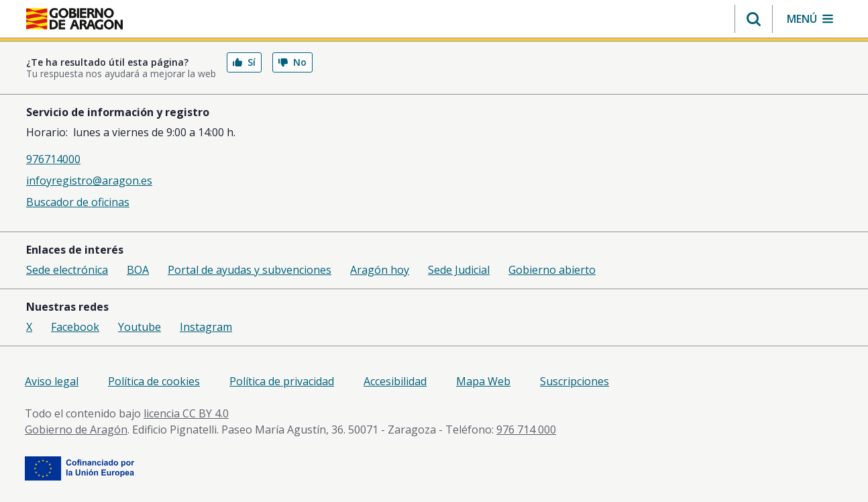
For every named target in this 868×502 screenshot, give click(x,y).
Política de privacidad (282, 381)
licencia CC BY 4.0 (186, 413)
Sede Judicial (459, 270)
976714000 (53, 159)
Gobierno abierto (552, 270)
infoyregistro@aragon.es (89, 181)
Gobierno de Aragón (76, 430)
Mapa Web (483, 381)
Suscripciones (575, 381)
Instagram (206, 327)
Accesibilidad (395, 381)
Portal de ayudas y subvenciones (250, 270)
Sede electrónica (67, 270)
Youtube (140, 327)
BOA (138, 270)
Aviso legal (52, 381)
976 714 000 (526, 430)
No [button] (292, 62)
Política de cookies (154, 381)
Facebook (75, 327)
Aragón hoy (380, 270)
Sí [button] (244, 62)
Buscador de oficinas (78, 202)
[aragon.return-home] (74, 20)
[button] (754, 19)
